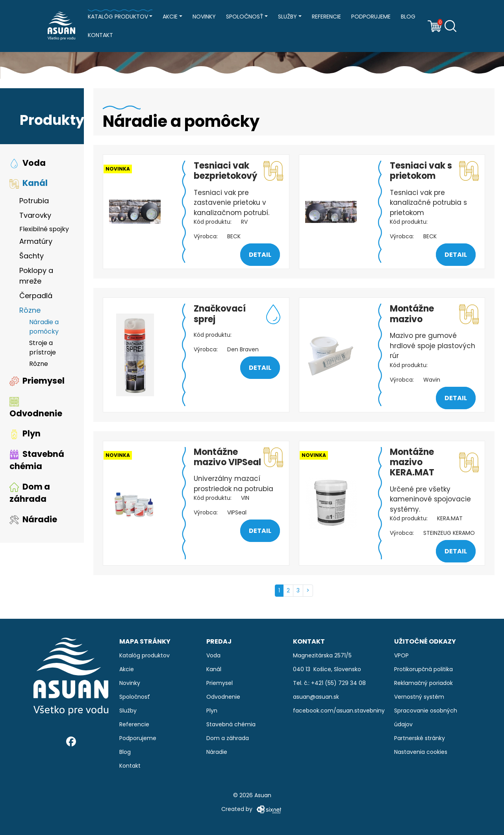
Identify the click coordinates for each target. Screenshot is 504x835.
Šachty (31, 256)
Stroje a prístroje (43, 348)
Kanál (29, 183)
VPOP (401, 655)
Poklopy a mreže (36, 276)
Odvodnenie (36, 408)
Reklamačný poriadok (423, 683)
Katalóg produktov (118, 17)
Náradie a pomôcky (44, 327)
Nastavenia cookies (421, 752)
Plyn (25, 434)
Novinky (204, 17)
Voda (28, 163)
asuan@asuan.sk (316, 697)
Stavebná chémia (37, 460)
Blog (408, 17)
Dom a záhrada (30, 493)
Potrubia (34, 201)
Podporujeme (371, 17)
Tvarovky (35, 215)
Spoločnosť (245, 17)
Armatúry (36, 241)
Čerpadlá (36, 296)
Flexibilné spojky (44, 229)
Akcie (170, 17)
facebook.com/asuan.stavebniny (339, 711)
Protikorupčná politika (423, 669)
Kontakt (100, 35)
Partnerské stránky (420, 738)
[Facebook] (71, 741)
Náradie (33, 519)
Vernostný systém (419, 697)
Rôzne (30, 310)
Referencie (326, 17)
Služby (287, 17)
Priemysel (37, 381)
